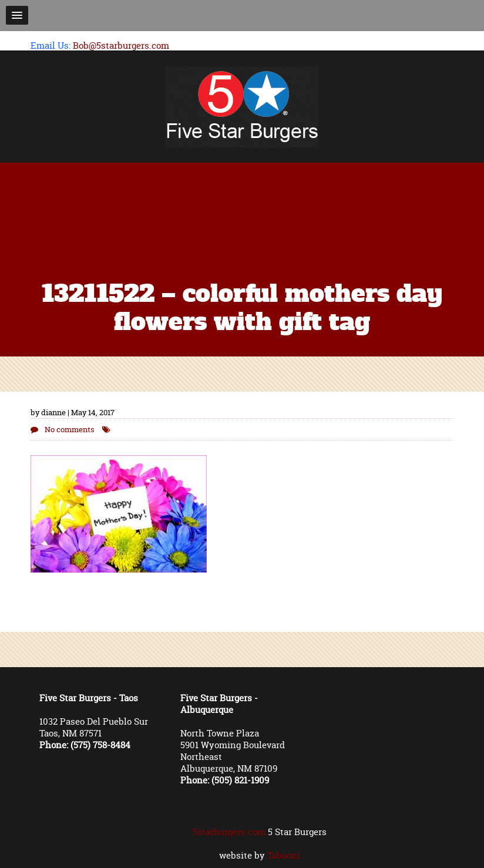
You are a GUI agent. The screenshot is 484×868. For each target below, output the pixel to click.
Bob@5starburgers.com (121, 46)
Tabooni (284, 855)
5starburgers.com (229, 832)
